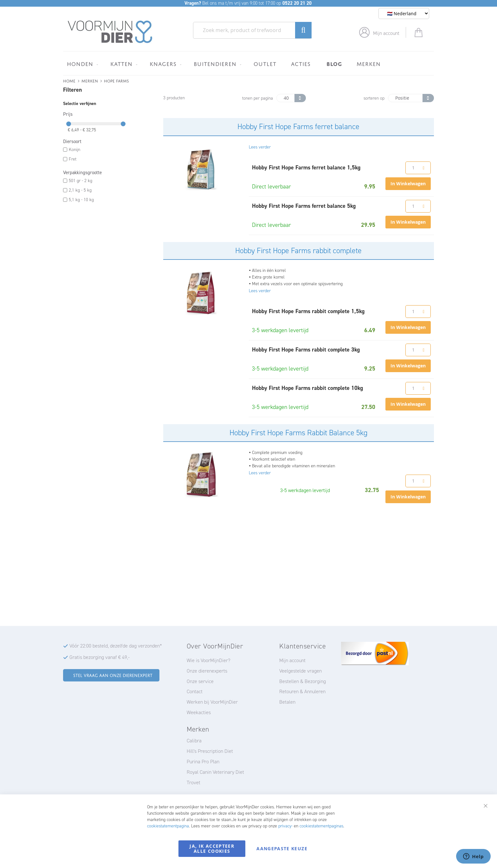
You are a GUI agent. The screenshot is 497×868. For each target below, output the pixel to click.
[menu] (248, 63)
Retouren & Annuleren (302, 691)
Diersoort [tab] (72, 141)
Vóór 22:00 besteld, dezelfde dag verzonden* (116, 646)
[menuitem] (81, 64)
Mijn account (386, 33)
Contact (195, 691)
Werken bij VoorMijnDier (212, 702)
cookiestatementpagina (168, 826)
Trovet (194, 783)
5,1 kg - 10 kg (81, 200)
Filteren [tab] (72, 90)
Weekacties (199, 712)
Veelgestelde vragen (300, 671)
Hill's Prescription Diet (210, 751)
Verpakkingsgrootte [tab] (82, 173)
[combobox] (252, 30)
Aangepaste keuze (282, 848)
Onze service (200, 681)
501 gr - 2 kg (81, 181)
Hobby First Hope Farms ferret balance (298, 127)
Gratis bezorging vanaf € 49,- (100, 657)
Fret (73, 159)
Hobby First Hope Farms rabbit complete (298, 251)
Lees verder (260, 147)
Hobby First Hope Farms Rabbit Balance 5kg (298, 433)
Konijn (74, 150)
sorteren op (374, 98)
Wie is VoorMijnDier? (209, 660)
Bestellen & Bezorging (303, 681)
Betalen (287, 702)
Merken (90, 80)
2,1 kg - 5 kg (80, 190)
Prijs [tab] (68, 114)
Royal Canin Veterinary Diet (215, 772)
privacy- (285, 826)
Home (69, 80)
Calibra (194, 741)
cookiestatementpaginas (321, 826)
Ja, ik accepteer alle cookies (212, 848)
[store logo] (110, 32)
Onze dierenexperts (207, 671)
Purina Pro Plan (203, 762)
